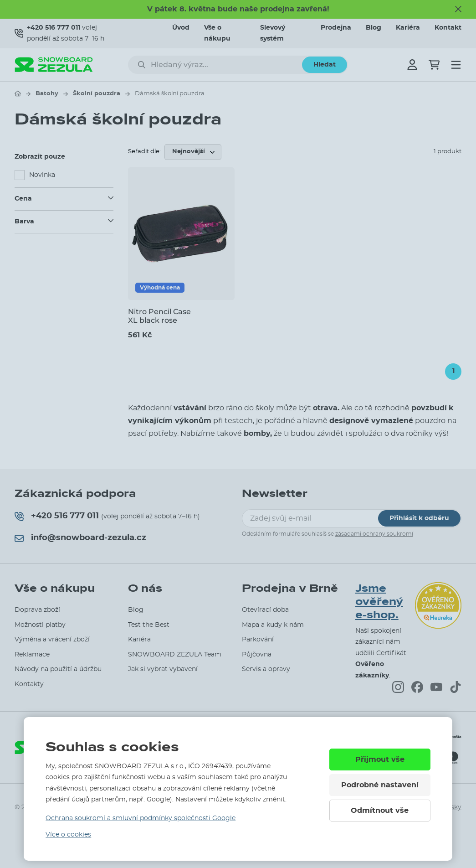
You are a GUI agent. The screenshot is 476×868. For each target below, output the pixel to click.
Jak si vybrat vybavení (163, 669)
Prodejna (336, 28)
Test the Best (149, 625)
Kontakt (448, 28)
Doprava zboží (37, 610)
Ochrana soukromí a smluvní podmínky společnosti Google (141, 818)
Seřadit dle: (144, 152)
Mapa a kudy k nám (273, 625)
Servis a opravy (266, 669)
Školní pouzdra (97, 94)
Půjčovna (257, 655)
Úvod (181, 28)
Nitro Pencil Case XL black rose (159, 316)
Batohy (47, 94)
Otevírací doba (265, 610)
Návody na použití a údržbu (58, 669)
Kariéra (408, 28)
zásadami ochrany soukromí (374, 534)
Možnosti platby (40, 625)
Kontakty (29, 684)
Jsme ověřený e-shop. (379, 602)
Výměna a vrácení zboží (52, 640)
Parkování (258, 640)
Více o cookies (68, 835)
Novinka (42, 175)
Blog (374, 28)
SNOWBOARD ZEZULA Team (175, 655)
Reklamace (32, 655)
